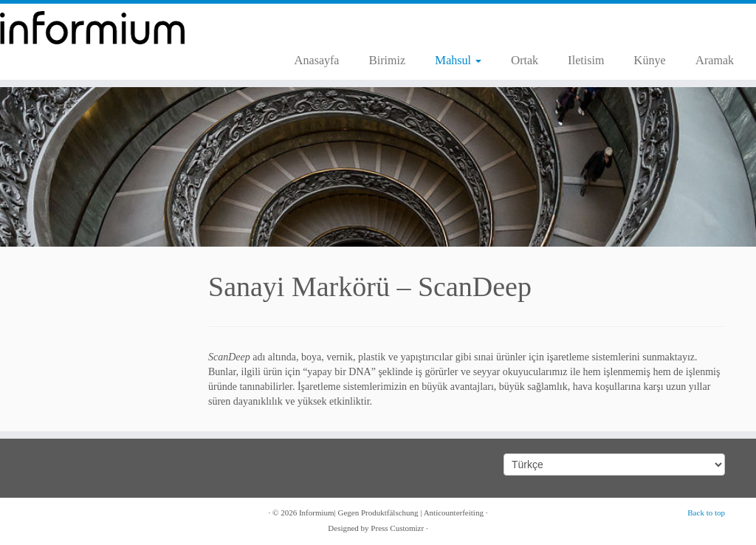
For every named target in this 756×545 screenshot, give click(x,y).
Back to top (706, 513)
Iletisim (586, 60)
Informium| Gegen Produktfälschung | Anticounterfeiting (391, 513)
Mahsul (458, 60)
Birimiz (387, 60)
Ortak (525, 60)
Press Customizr (397, 528)
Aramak (715, 60)
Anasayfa (316, 60)
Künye (649, 60)
